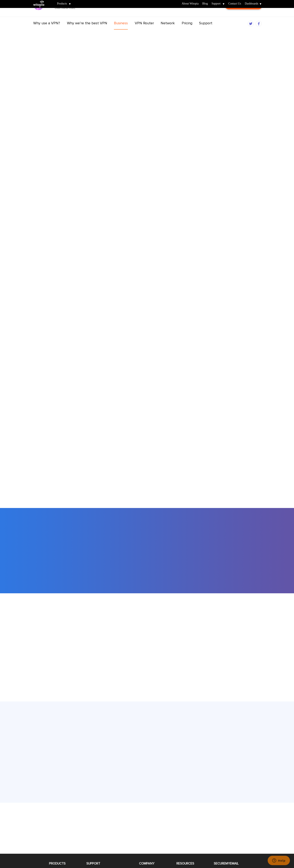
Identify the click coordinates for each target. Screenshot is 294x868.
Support (216, 4)
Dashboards (252, 4)
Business (121, 31)
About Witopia (190, 4)
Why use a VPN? (47, 31)
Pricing (187, 31)
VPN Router (144, 31)
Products (62, 4)
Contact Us (235, 4)
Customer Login (244, 16)
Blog (205, 4)
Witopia (40, 1)
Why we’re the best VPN (87, 31)
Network (168, 31)
